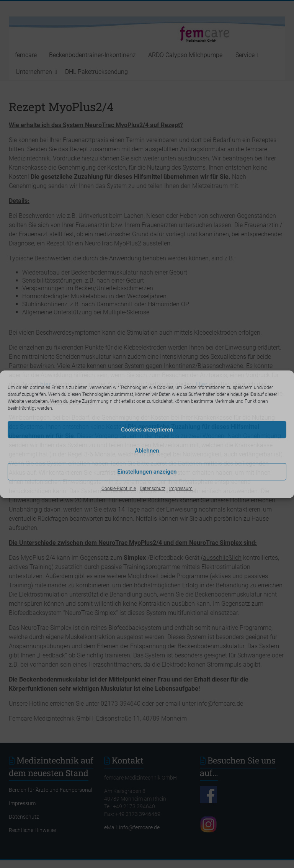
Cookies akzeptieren (147, 430)
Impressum (181, 488)
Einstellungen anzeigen (147, 472)
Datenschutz (153, 488)
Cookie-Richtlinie (119, 488)
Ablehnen (147, 451)
